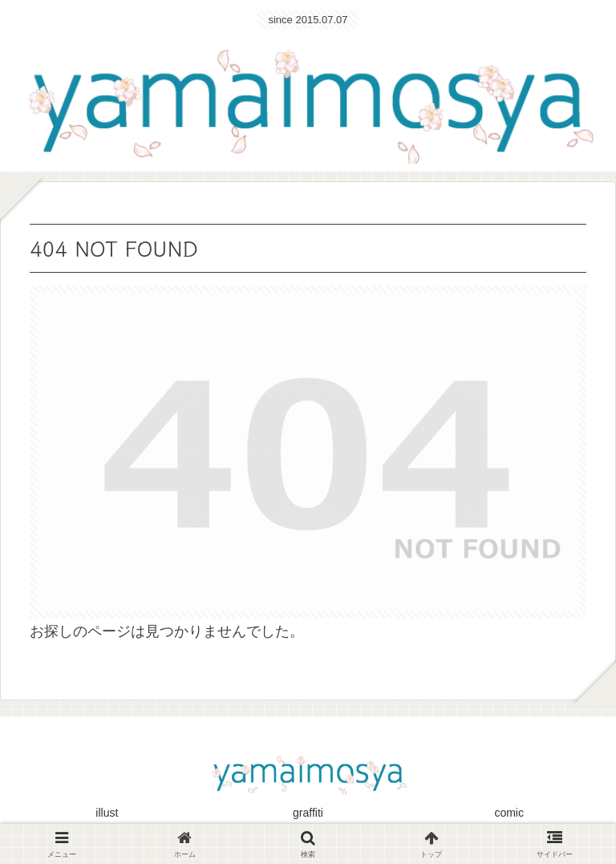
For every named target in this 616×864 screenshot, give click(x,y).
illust (107, 813)
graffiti (308, 813)
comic (509, 813)
